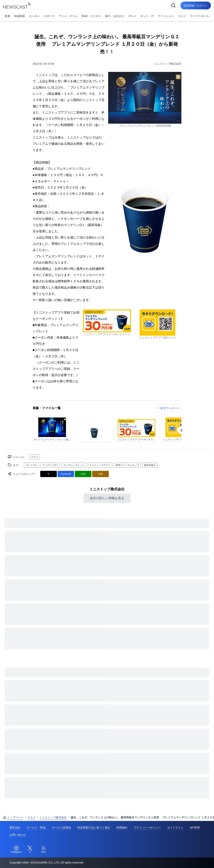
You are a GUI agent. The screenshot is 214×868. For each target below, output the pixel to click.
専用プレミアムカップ (127, 465)
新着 (7, 16)
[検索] (173, 5)
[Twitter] (30, 850)
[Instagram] (16, 850)
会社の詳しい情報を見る (107, 498)
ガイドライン (175, 828)
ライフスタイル (200, 16)
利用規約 (122, 828)
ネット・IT (147, 16)
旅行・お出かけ (115, 16)
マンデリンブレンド (74, 465)
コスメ (182, 16)
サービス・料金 (36, 828)
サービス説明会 (62, 828)
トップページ (13, 817)
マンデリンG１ (50, 465)
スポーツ (49, 16)
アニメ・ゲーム (68, 16)
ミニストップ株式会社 (168, 64)
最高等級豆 (150, 465)
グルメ (132, 16)
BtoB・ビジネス (91, 16)
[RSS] (44, 850)
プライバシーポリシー (147, 828)
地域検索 (20, 16)
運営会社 (15, 828)
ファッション (166, 16)
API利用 (195, 828)
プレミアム (31, 465)
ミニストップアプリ (100, 465)
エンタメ (34, 16)
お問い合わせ (18, 835)
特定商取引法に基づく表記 (94, 828)
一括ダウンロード (169, 408)
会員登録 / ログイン (196, 5)
